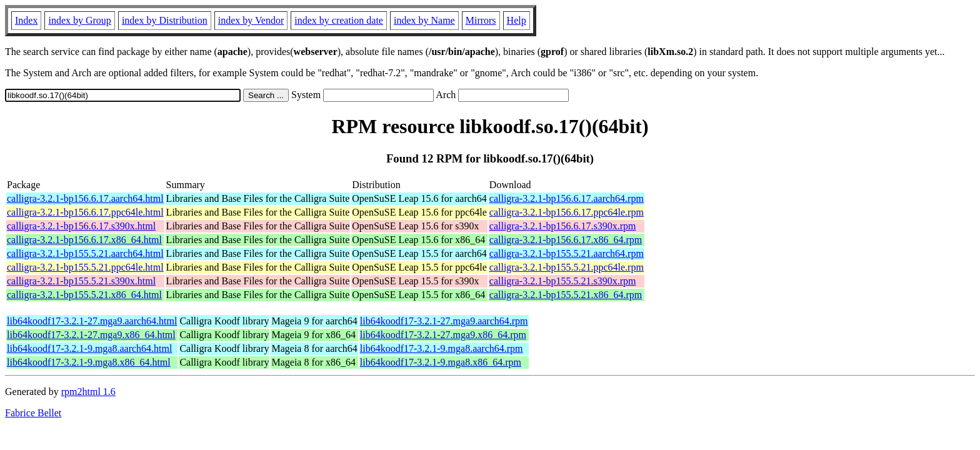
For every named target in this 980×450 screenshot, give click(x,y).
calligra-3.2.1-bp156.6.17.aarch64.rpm (567, 198)
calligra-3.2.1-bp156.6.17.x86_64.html (84, 240)
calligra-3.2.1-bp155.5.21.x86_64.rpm (566, 295)
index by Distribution (165, 20)
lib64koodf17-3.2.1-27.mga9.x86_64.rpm (443, 335)
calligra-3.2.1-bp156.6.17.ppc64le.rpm (567, 212)
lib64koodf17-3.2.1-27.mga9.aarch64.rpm (444, 321)
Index (26, 20)
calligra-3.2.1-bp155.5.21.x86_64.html (84, 295)
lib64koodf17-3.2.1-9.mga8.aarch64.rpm (442, 348)
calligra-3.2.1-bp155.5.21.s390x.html (81, 281)
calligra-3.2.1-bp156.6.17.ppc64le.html (85, 212)
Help (517, 20)
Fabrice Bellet (33, 413)
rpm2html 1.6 (88, 392)
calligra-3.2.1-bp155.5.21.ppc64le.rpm (567, 267)
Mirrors (481, 20)
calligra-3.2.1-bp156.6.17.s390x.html (81, 226)
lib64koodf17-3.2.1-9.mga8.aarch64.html (89, 348)
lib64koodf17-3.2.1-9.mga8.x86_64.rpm (441, 362)
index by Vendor (251, 20)
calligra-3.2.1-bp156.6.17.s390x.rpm (563, 226)
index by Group (79, 20)
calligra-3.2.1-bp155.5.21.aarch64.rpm (567, 253)
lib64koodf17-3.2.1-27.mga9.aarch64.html (92, 321)
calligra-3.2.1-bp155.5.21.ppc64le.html (85, 267)
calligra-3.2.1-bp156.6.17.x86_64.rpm (566, 240)
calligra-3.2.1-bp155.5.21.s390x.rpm (563, 281)
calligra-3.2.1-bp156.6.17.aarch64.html (85, 198)
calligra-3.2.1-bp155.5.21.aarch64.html (85, 253)
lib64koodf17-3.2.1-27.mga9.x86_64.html (91, 335)
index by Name (424, 20)
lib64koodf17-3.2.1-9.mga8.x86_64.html (89, 362)
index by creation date (339, 20)
